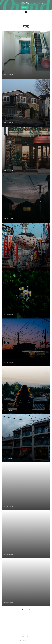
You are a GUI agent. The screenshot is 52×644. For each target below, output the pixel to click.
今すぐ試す (25, 7)
